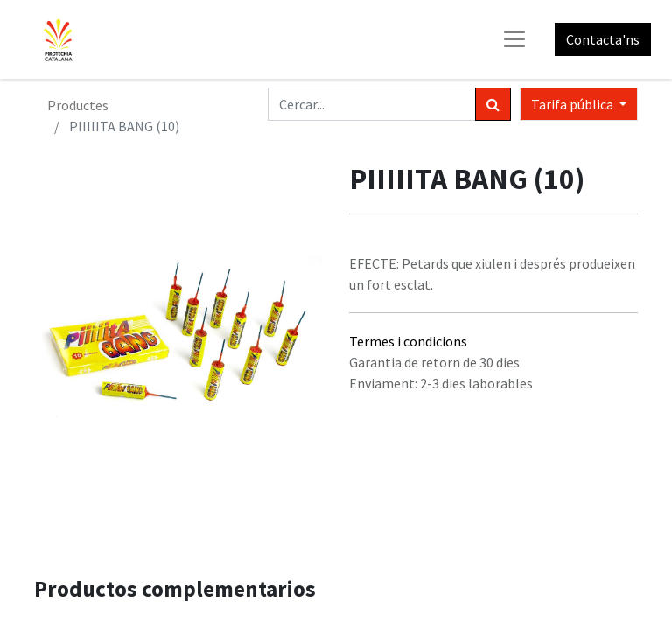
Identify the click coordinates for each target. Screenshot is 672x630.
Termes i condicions (408, 341)
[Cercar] (493, 104)
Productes (78, 105)
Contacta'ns (603, 39)
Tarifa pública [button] (574, 104)
